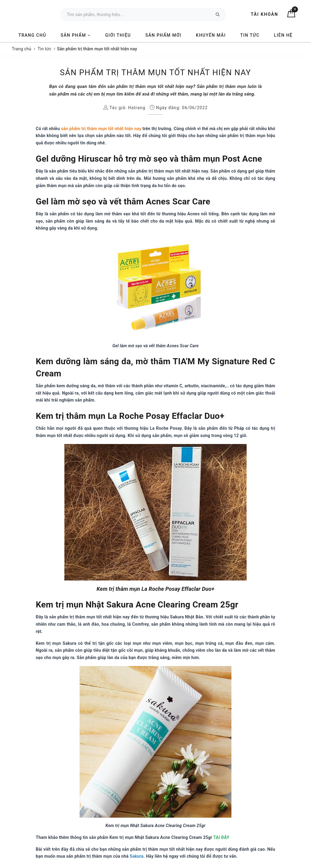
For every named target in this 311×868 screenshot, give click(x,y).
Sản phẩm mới (164, 35)
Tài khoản (265, 14)
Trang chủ (32, 35)
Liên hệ (283, 35)
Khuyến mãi (211, 35)
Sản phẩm (76, 35)
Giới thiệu (118, 35)
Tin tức (250, 35)
